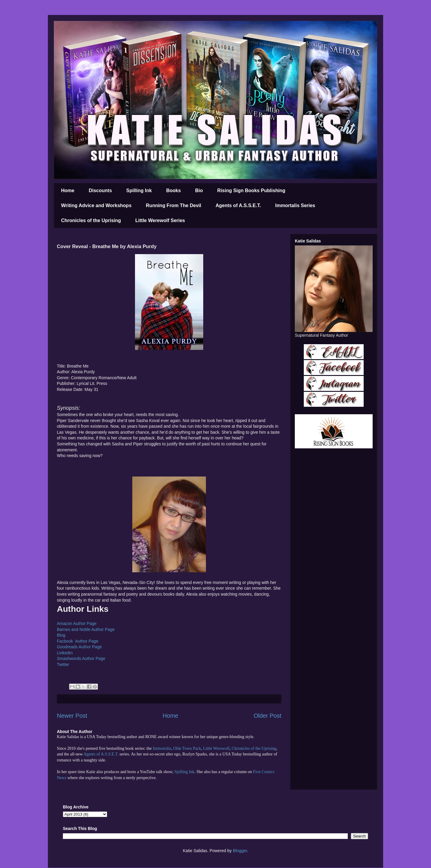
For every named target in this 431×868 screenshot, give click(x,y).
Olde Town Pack (187, 748)
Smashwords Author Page (81, 658)
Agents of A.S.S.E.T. (238, 205)
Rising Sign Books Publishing (251, 191)
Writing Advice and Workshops (96, 205)
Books (173, 191)
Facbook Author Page (78, 641)
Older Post (267, 716)
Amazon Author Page (77, 623)
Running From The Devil (173, 205)
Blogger (240, 851)
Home (68, 191)
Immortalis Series (295, 205)
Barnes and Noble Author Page (86, 629)
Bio (199, 191)
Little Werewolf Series (160, 220)
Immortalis (162, 748)
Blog (61, 635)
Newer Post (72, 716)
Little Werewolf (216, 748)
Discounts (100, 191)
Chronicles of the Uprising (91, 220)
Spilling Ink (139, 191)
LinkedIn (65, 653)
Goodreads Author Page (79, 647)
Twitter (63, 664)
